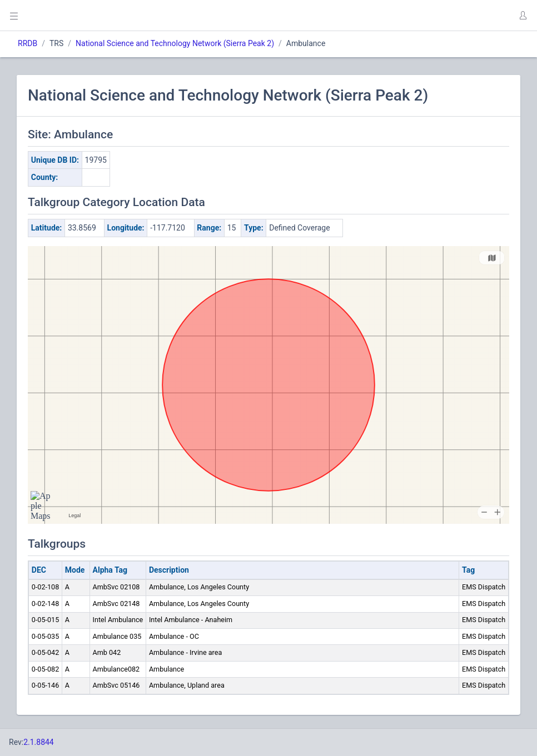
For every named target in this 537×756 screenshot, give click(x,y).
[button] (523, 16)
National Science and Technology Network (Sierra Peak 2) (175, 43)
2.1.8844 (39, 742)
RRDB (28, 43)
